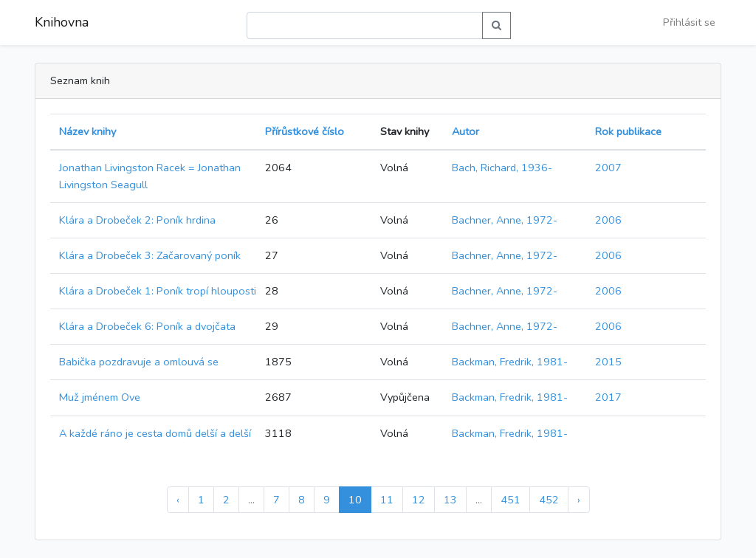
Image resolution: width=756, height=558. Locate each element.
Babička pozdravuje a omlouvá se (139, 362)
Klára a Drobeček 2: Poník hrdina (137, 220)
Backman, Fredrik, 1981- (510, 362)
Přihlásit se (689, 22)
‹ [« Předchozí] (178, 500)
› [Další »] (579, 500)
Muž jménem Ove (100, 397)
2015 (608, 362)
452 (549, 500)
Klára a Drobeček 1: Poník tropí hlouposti (158, 291)
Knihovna (62, 22)
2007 (608, 168)
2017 (608, 397)
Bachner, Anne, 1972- (505, 220)
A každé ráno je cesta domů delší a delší (155, 433)
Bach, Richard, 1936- (502, 168)
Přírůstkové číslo (305, 131)
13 (450, 500)
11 (387, 500)
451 (511, 500)
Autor (465, 131)
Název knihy (87, 131)
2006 (608, 220)
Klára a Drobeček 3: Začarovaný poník (150, 255)
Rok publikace (628, 131)
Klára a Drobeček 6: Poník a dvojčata (147, 326)
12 (419, 500)
